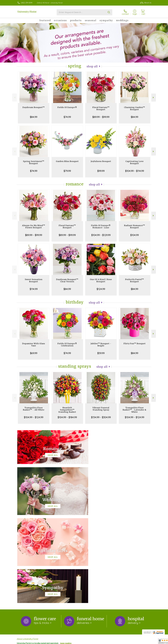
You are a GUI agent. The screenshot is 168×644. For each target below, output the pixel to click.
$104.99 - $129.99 (101, 235)
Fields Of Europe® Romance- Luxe (101, 226)
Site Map (145, 642)
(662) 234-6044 (27, 3)
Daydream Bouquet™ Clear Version (67, 280)
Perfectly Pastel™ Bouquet (135, 280)
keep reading (66, 555)
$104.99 (135, 235)
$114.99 (34, 289)
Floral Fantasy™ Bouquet (101, 108)
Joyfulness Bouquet (101, 161)
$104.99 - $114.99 (135, 171)
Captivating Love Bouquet (135, 162)
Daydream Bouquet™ (34, 107)
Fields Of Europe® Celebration (67, 345)
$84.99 (34, 117)
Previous (15, 97)
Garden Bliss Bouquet (67, 161)
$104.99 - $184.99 (67, 417)
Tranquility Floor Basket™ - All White (34, 409)
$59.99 (101, 353)
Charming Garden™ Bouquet (135, 108)
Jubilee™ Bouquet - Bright (101, 345)
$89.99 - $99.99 (101, 117)
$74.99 (67, 117)
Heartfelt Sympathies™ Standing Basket (67, 410)
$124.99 (101, 289)
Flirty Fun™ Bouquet (135, 344)
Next (154, 97)
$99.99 (101, 171)
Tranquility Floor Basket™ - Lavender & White (135, 410)
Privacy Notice (115, 642)
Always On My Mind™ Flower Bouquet (34, 226)
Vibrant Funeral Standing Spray (101, 409)
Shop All (92, 66)
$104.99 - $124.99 (34, 417)
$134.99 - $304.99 (101, 417)
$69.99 (34, 353)
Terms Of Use (102, 642)
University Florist (27, 12)
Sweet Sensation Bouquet (34, 280)
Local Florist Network (131, 642)
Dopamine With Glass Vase (34, 345)
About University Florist (28, 551)
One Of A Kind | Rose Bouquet (101, 280)
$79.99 (67, 171)
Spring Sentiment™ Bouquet (34, 162)
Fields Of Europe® (67, 107)
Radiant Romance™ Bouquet (135, 226)
